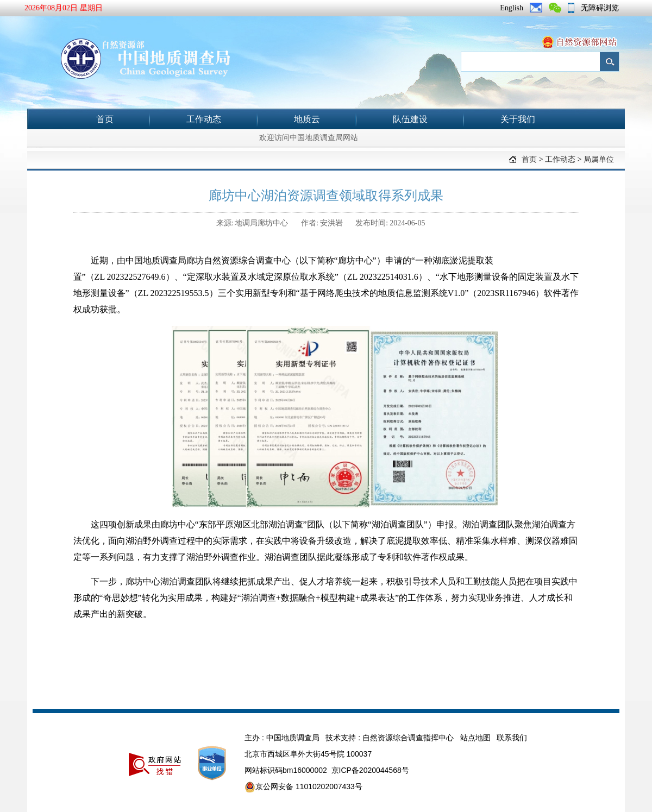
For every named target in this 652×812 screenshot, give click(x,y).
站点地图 (475, 738)
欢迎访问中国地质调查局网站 (309, 138)
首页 (105, 119)
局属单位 (599, 159)
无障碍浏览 (600, 8)
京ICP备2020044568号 (370, 770)
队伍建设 (410, 119)
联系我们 (512, 738)
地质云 (307, 119)
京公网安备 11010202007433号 (303, 787)
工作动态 (204, 119)
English (512, 8)
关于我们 (518, 119)
